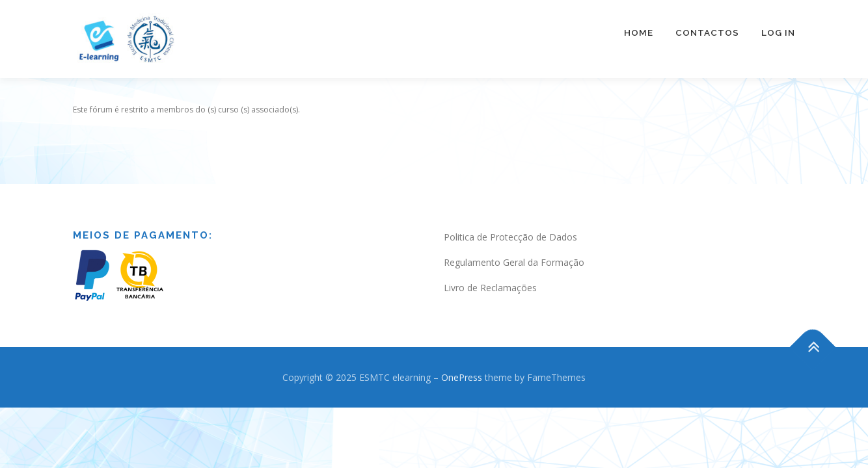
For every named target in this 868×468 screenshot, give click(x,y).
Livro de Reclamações (490, 275)
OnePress (462, 364)
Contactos (707, 32)
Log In (778, 32)
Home (639, 32)
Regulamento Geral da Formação (514, 249)
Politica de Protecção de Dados (510, 224)
